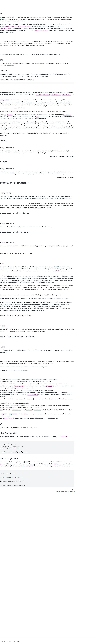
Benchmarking (5, 94)
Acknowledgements (7, 110)
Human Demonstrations (8, 97)
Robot (3, 59)
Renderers (4, 41)
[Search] (10, 8)
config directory (28, 472)
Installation (5, 16)
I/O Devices (5, 39)
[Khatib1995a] (49, 376)
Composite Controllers (84, 5)
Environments (5, 34)
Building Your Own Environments (10, 53)
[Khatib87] (50, 343)
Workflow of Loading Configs (86, 13)
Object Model (5, 77)
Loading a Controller (83, 19)
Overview (4, 14)
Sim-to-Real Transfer (7, 99)
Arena (3, 79)
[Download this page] (72, 2)
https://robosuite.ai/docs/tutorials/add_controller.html (36, 85)
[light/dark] (74, 2)
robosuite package (6, 88)
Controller (4, 66)
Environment (5, 61)
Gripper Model (39, 345)
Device (4, 64)
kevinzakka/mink (31, 83)
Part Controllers (82, 15)
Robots (4, 30)
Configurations (81, 17)
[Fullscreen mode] (73, 2)
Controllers (5, 44)
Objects (4, 32)
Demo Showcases (6, 21)
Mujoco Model (5, 72)
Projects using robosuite (8, 105)
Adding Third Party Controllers (9, 50)
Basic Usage (5, 18)
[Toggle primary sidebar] (21, 2)
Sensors (4, 37)
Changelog (5, 108)
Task (3, 82)
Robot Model (5, 75)
